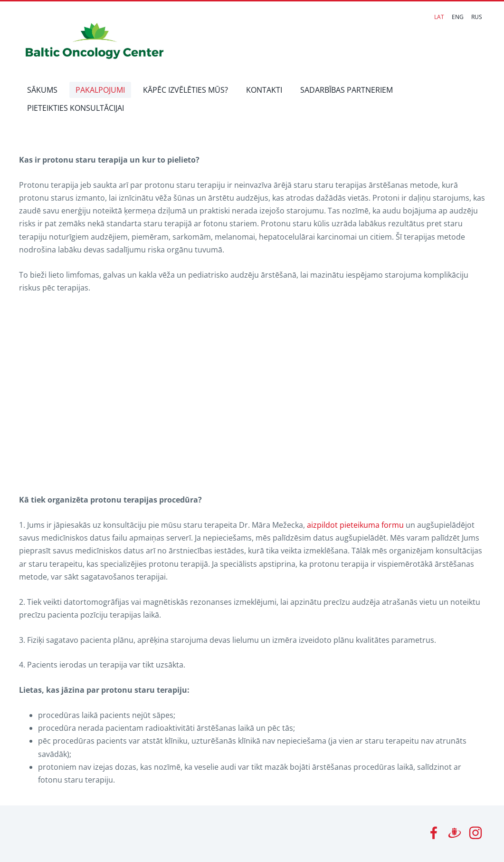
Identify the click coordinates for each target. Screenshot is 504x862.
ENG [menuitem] (458, 17)
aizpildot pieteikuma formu (355, 525)
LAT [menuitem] (439, 17)
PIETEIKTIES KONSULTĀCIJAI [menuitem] (76, 108)
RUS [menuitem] (477, 17)
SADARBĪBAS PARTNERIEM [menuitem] (347, 90)
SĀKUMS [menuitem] (42, 90)
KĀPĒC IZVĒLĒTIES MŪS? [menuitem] (185, 90)
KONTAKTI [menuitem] (264, 90)
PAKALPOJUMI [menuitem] (100, 90)
